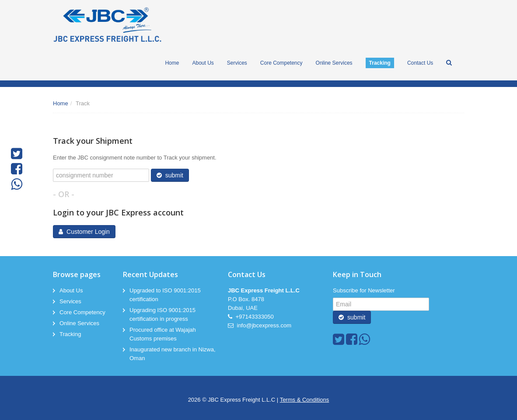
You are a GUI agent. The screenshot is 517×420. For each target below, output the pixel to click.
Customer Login (84, 232)
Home (61, 103)
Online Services (79, 323)
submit (170, 175)
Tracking (70, 334)
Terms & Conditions (305, 400)
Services (70, 301)
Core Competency (82, 312)
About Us (71, 290)
